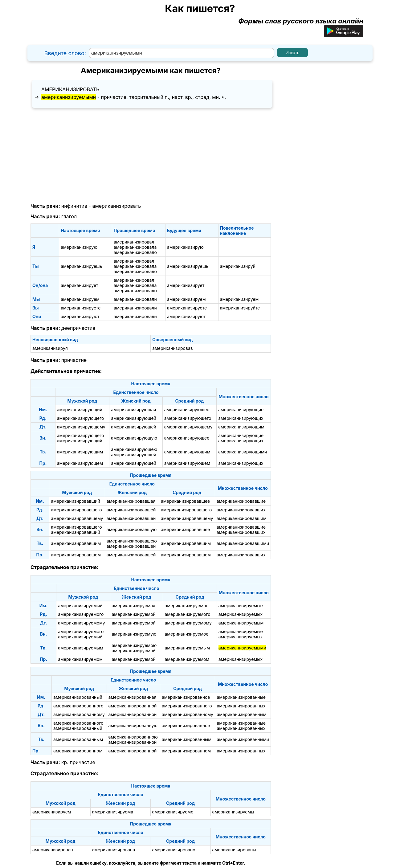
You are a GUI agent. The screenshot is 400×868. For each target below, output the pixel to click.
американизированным (241, 714)
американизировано (173, 850)
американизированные (241, 697)
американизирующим (241, 427)
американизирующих (241, 418)
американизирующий (80, 409)
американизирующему (81, 427)
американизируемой (134, 614)
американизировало (135, 252)
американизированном (78, 751)
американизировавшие (241, 501)
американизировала (135, 247)
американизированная (133, 697)
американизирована (113, 850)
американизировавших (241, 510)
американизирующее (187, 409)
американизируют (80, 316)
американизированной (133, 706)
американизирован (53, 850)
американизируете (81, 308)
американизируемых (241, 614)
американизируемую (134, 634)
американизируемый (80, 606)
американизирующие (241, 409)
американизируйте (240, 308)
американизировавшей (131, 510)
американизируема (113, 812)
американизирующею (134, 449)
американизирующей (134, 418)
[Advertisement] (151, 156)
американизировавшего (76, 510)
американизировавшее (185, 501)
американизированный (78, 697)
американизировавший (76, 501)
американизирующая (133, 409)
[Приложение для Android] (344, 35)
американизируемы (233, 812)
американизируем (80, 299)
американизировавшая (131, 501)
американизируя (50, 348)
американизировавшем (76, 555)
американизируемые (241, 606)
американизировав (172, 348)
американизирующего (81, 418)
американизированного (78, 706)
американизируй (238, 266)
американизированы (234, 850)
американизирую (79, 247)
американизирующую (134, 438)
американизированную (133, 725)
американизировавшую (132, 529)
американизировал (134, 242)
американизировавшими (243, 543)
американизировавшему (77, 518)
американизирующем (80, 463)
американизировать (70, 89)
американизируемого (81, 614)
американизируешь (81, 266)
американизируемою (134, 645)
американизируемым (241, 623)
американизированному (79, 714)
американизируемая (134, 606)
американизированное (186, 697)
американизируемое (186, 606)
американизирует (79, 285)
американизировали (135, 299)
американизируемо (173, 812)
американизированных (241, 706)
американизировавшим (242, 518)
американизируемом (80, 659)
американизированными (243, 739)
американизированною (133, 737)
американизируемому (82, 623)
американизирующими (243, 452)
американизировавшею (132, 541)
